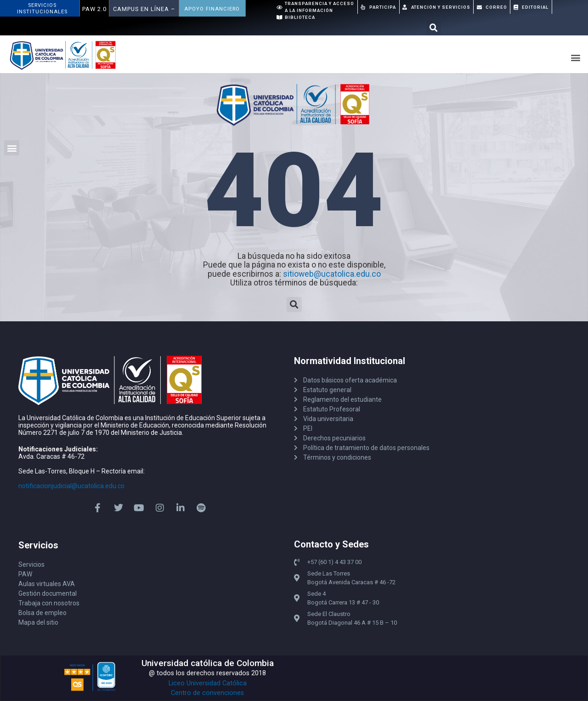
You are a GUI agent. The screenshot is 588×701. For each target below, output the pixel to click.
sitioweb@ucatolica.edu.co (332, 274)
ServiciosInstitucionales (42, 9)
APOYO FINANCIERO (212, 9)
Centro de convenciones (207, 693)
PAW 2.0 (94, 9)
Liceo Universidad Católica (208, 683)
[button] (434, 28)
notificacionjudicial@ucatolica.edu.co (71, 486)
